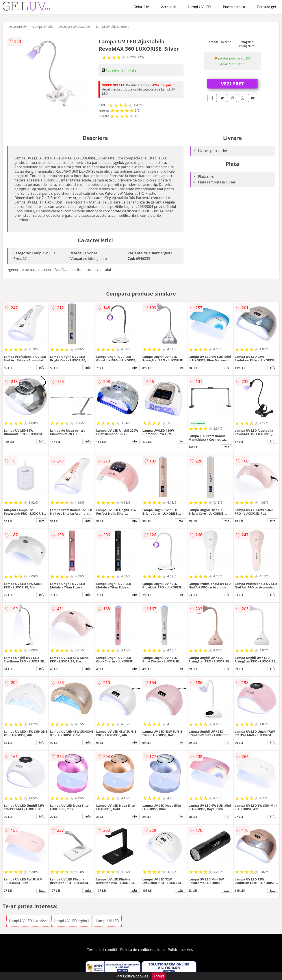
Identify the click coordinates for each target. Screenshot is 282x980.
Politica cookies (180, 950)
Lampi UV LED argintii (71, 921)
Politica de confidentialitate (143, 950)
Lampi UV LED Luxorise (113, 27)
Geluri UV (141, 7)
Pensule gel (266, 7)
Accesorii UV (18, 27)
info (42, 368)
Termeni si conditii (102, 950)
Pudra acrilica (234, 7)
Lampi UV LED (199, 7)
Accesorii (168, 7)
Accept (159, 976)
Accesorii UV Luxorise (75, 27)
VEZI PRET (232, 83)
